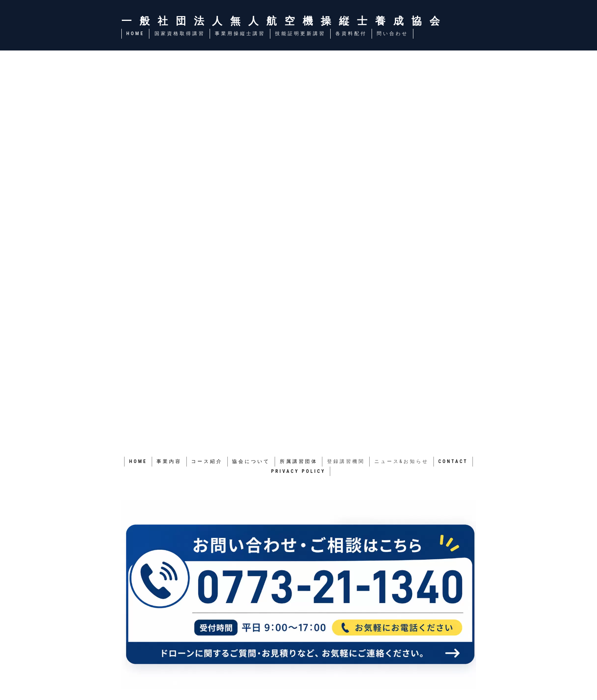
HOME (136, 34)
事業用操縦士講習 (240, 34)
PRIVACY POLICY (298, 470)
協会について (251, 461)
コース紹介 (206, 461)
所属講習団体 (299, 461)
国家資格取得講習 (179, 34)
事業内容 (168, 461)
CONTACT (455, 461)
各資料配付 (351, 34)
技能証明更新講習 (300, 34)
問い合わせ (392, 34)
